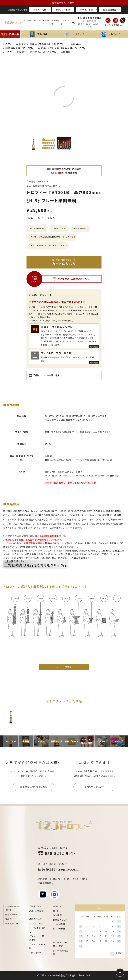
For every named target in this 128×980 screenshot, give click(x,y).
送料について (35, 919)
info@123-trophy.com (58, 869)
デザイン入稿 (40, 10)
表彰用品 (76, 44)
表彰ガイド (10, 919)
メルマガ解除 (59, 929)
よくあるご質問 (36, 923)
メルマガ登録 (59, 924)
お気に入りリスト (61, 920)
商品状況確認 (110, 10)
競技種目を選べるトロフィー (73, 48)
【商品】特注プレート (61, 558)
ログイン (57, 906)
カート (56, 911)
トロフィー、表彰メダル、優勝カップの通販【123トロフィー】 (35, 44)
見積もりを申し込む (94, 787)
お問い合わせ (35, 952)
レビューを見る (47, 218)
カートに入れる (64, 262)
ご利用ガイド (35, 906)
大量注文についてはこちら (34, 787)
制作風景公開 (12, 923)
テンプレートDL (63, 10)
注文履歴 (57, 915)
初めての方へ (12, 914)
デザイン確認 (86, 10)
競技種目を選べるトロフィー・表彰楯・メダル (30, 48)
